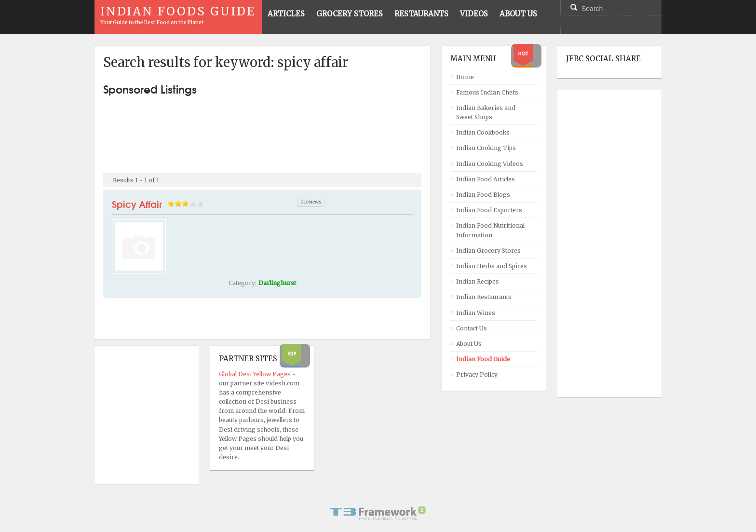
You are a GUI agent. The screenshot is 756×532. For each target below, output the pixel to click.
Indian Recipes (478, 281)
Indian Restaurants (484, 297)
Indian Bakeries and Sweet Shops (486, 112)
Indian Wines (476, 313)
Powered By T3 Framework (378, 513)
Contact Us (472, 328)
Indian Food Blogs (483, 195)
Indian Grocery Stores (488, 251)
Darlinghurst (277, 283)
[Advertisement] (262, 130)
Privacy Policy (477, 375)
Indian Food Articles (486, 179)
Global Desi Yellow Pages (256, 374)
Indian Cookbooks (483, 132)
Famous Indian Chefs (487, 92)
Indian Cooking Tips (486, 148)
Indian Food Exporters (489, 210)
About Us (469, 344)
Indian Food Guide (483, 359)
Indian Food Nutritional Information (490, 230)
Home (465, 77)
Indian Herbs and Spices (492, 266)
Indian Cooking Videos (490, 164)
